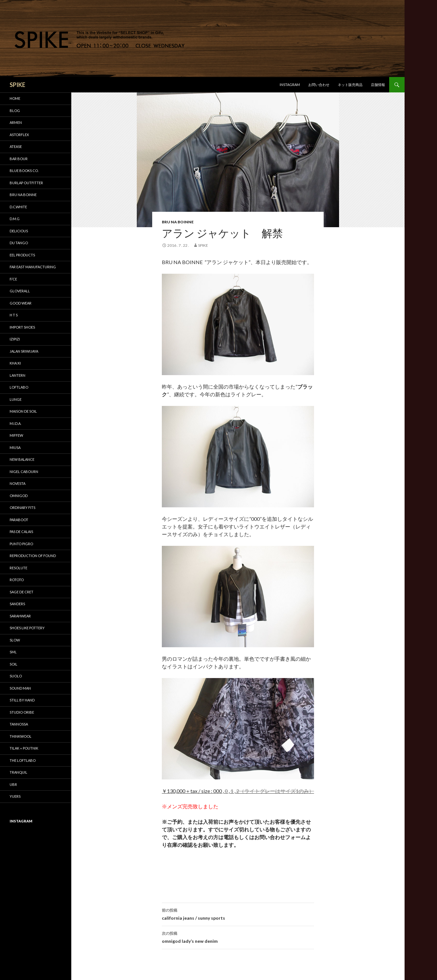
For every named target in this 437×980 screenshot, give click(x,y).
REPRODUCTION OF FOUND (33, 556)
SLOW (15, 640)
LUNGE (16, 399)
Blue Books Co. (24, 171)
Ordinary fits (22, 507)
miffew (16, 435)
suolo (16, 676)
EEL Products (22, 255)
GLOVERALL (20, 291)
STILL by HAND (22, 700)
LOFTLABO (19, 387)
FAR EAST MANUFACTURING (33, 267)
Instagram (290, 85)
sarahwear (20, 616)
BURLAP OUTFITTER (26, 183)
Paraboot (19, 520)
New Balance (22, 459)
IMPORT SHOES (22, 327)
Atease (16, 146)
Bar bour (19, 159)
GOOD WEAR (21, 303)
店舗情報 (378, 85)
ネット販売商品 (350, 85)
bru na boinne (178, 222)
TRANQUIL (18, 772)
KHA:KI (15, 363)
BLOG (15, 111)
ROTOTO (17, 580)
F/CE (13, 279)
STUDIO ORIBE (22, 712)
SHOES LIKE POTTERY (27, 628)
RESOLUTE (18, 568)
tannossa (19, 724)
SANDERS (17, 604)
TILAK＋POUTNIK (24, 748)
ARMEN (16, 122)
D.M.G (15, 219)
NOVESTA (17, 483)
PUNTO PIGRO (21, 544)
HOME (15, 98)
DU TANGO (19, 243)
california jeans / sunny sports (238, 914)
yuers (15, 796)
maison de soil (23, 411)
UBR (13, 784)
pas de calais (21, 532)
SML (13, 652)
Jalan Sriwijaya (24, 351)
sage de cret (22, 592)
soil (13, 664)
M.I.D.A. (15, 423)
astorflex (19, 135)
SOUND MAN (20, 688)
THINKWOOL (21, 736)
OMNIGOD (19, 496)
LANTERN (17, 375)
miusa (15, 447)
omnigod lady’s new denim (238, 937)
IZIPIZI (15, 339)
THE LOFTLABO (23, 760)
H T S (14, 315)
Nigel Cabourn (24, 472)
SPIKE (17, 85)
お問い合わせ (319, 85)
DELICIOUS (19, 231)
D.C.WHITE (18, 207)
